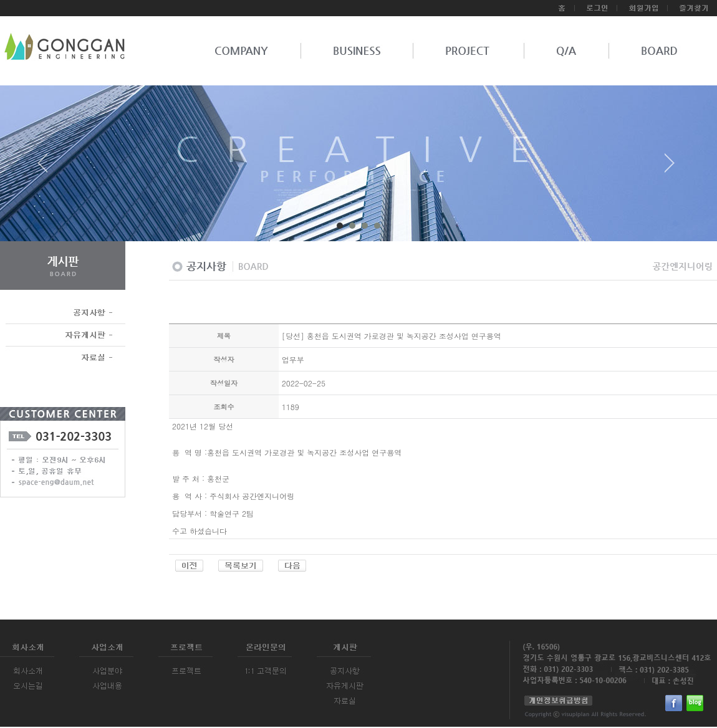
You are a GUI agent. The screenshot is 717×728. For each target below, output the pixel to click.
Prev (47, 168)
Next (670, 168)
